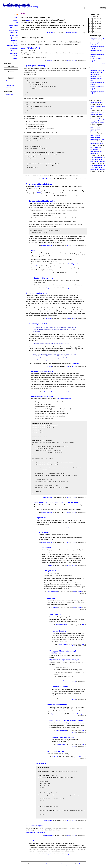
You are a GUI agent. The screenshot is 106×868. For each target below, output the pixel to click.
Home (16, 17)
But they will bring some (43, 278)
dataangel (49, 61)
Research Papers (13, 46)
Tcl (63, 864)
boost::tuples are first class (42, 396)
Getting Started (13, 25)
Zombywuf (55, 756)
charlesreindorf (49, 835)
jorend (51, 565)
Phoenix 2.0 (75, 363)
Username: (11, 66)
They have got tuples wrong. (35, 66)
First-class (51, 598)
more (103, 64)
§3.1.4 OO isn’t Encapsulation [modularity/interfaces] (98, 137)
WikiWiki (34, 864)
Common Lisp (46, 864)
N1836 (39, 193)
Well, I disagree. (56, 614)
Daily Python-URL (53, 862)
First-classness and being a (42, 371)
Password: (11, 72)
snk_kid (50, 366)
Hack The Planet (35, 862)
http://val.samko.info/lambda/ (35, 832)
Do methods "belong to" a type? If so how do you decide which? (97, 121)
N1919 (37, 186)
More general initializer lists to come (40, 184)
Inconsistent (46, 547)
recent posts (9, 94)
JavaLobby (44, 862)
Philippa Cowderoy (47, 391)
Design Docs (14, 48)
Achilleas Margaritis (46, 179)
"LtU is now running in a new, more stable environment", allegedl (98, 160)
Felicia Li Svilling (62, 644)
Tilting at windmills (96, 102)
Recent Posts (14, 35)
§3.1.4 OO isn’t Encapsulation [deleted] (95, 129)
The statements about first (57, 704)
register (74, 61)
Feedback (15, 20)
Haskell (53, 864)
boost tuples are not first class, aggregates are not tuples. (56, 503)
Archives (15, 58)
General (68, 32)
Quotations (15, 51)
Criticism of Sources (60, 686)
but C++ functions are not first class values (66, 720)
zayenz (50, 196)
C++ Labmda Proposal (35, 825)
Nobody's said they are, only (63, 737)
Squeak (59, 864)
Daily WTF (62, 862)
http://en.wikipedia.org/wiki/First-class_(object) (64, 659)
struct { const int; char (56, 751)
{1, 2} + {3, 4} (41, 763)
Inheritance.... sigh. (97, 143)
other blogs (75, 32)
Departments (14, 40)
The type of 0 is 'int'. (52, 570)
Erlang (40, 864)
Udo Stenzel (48, 319)
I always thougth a (59, 631)
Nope (33, 250)
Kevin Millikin (48, 527)
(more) (78, 862)
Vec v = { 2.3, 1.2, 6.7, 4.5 (30, 48)
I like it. (31, 840)
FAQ (17, 23)
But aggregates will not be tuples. (42, 201)
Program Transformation (71, 864)
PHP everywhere (70, 862)
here (57, 266)
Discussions (14, 28)
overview (29, 20)
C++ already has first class (36, 293)
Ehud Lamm (51, 32)
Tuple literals (41, 518)
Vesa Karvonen (63, 697)
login (69, 61)
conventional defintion (64, 399)
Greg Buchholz (48, 497)
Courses (16, 43)
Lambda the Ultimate (17, 4)
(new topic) (15, 38)
